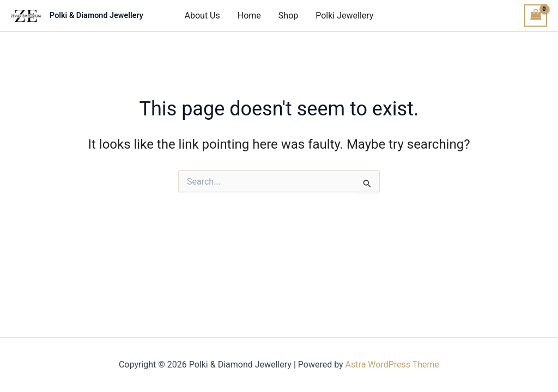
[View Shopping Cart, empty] (536, 16)
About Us (202, 16)
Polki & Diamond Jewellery (96, 16)
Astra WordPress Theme (392, 365)
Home (249, 16)
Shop (288, 16)
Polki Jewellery (344, 16)
